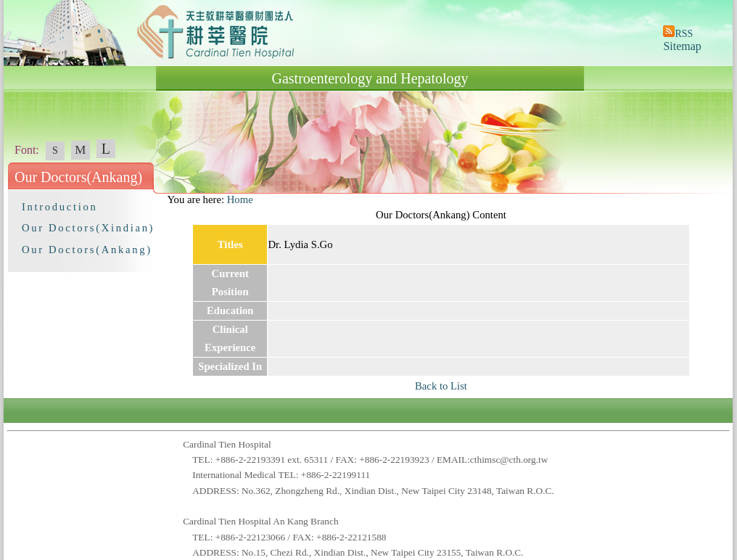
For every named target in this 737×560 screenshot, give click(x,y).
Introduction (59, 207)
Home (240, 199)
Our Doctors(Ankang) (87, 250)
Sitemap (682, 46)
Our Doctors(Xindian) (88, 228)
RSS (684, 34)
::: (160, 199)
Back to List (441, 386)
